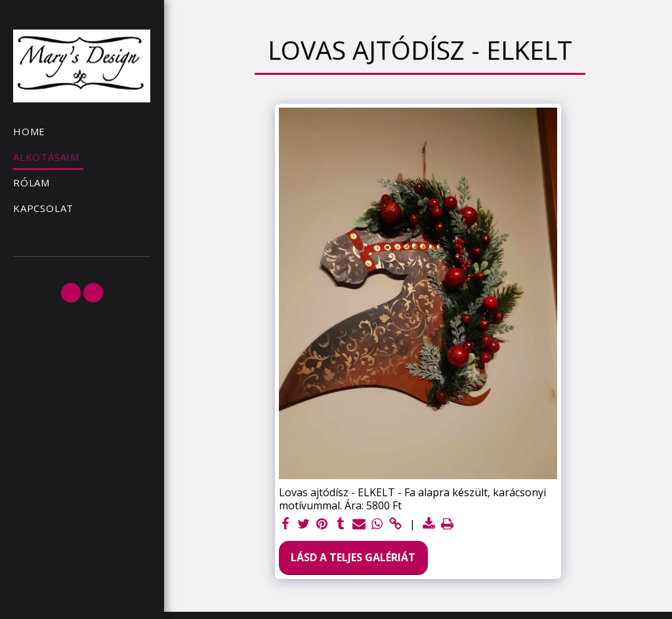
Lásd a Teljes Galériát (353, 557)
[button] (71, 293)
